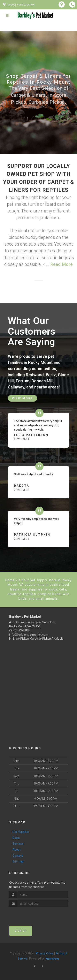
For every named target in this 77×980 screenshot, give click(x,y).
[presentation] (31, 915)
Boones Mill (42, 381)
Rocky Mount (40, 362)
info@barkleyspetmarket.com (29, 635)
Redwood (35, 375)
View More (22, 398)
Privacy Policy (45, 953)
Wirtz (51, 375)
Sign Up (21, 931)
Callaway (16, 387)
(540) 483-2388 (19, 630)
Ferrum (23, 381)
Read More (61, 264)
